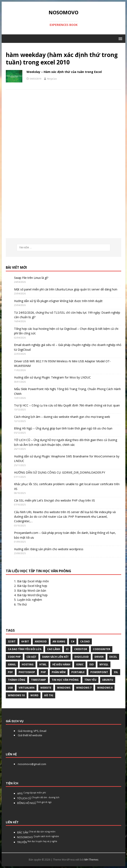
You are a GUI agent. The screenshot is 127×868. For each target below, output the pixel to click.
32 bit (12, 641)
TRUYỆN (37, 842)
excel (113, 657)
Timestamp (38, 680)
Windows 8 (105, 688)
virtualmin (27, 688)
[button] (120, 38)
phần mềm (59, 672)
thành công (17, 680)
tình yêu (90, 680)
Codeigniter (102, 649)
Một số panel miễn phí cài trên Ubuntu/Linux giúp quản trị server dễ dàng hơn (66, 289)
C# (73, 641)
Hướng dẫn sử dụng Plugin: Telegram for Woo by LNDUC (52, 377)
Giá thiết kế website (30, 735)
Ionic (80, 664)
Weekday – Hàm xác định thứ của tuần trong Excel (64, 72)
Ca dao (85, 641)
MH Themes (91, 860)
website (46, 688)
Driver (99, 657)
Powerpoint (99, 672)
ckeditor (81, 649)
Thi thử (22, 604)
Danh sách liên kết (55, 657)
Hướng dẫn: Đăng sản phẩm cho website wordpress (49, 549)
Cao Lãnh (54, 649)
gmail (12, 664)
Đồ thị (49, 695)
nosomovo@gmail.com (32, 764)
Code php (14, 657)
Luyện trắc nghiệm (30, 600)
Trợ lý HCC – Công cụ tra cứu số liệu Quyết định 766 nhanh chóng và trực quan (67, 405)
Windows (64, 688)
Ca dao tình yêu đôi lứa (25, 649)
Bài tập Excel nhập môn (33, 581)
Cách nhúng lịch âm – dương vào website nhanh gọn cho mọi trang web (62, 417)
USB (10, 688)
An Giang (59, 641)
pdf (10, 672)
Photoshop (27, 672)
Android (41, 641)
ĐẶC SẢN (36, 832)
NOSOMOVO (38, 837)
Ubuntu (108, 680)
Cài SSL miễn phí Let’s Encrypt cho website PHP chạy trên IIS (55, 500)
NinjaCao (52, 79)
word (34, 695)
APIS (32, 793)
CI (67, 649)
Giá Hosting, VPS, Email (32, 731)
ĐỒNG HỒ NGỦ (34, 803)
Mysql (104, 664)
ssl (116, 672)
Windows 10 (16, 695)
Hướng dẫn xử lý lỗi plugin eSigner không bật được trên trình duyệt (58, 301)
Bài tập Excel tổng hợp (32, 586)
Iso (92, 664)
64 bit (25, 641)
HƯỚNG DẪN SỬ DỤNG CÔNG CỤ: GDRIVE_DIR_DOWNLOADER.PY (60, 472)
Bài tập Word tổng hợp (32, 595)
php (43, 672)
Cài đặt (31, 657)
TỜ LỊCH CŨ (38, 798)
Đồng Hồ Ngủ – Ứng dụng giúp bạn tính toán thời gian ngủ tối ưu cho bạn (63, 428)
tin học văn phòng (65, 680)
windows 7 (84, 688)
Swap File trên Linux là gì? (31, 278)
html (43, 664)
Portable (78, 672)
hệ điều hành (61, 664)
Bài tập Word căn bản (32, 591)
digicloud (82, 657)
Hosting (28, 664)
